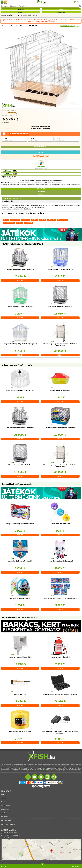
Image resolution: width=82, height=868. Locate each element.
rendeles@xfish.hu (9, 834)
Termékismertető (13, 198)
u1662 (42, 220)
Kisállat (61, 9)
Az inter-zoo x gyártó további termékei (17, 365)
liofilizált (25, 220)
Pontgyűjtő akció (6, 809)
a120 (34, 220)
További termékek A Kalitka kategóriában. (22, 244)
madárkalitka (62, 220)
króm (19, 223)
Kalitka (14, 111)
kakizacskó (15, 220)
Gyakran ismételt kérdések (8, 824)
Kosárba (20, 281)
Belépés (3, 813)
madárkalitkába (9, 223)
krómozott (28, 223)
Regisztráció (5, 817)
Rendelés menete (6, 802)
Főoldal (3, 794)
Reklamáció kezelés (6, 820)
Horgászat (21, 9)
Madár (9, 111)
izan (6, 220)
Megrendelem (76, 866)
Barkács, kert (61, 12)
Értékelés (8, 201)
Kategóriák (24, 15)
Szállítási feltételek (6, 806)
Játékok (21, 12)
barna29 (52, 220)
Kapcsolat (4, 798)
